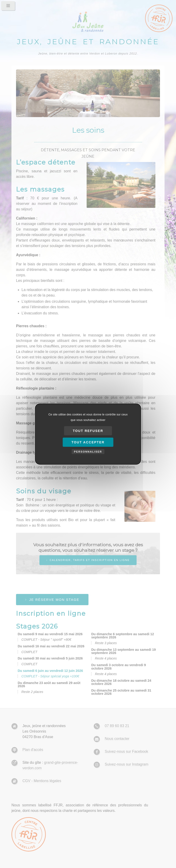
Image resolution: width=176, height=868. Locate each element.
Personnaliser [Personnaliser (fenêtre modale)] (88, 451)
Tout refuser (88, 431)
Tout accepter (88, 442)
